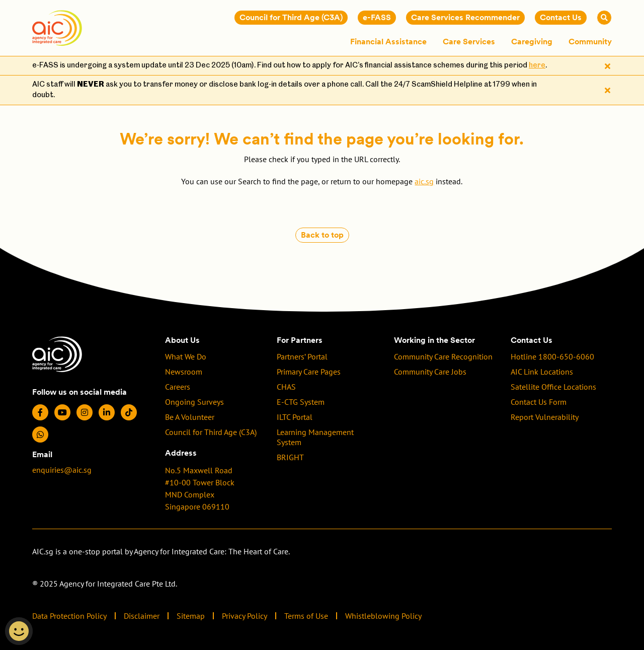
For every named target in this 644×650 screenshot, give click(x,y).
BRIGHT (290, 457)
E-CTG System (301, 402)
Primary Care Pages (309, 372)
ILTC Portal (295, 417)
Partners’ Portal (302, 356)
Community (590, 42)
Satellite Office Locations (553, 387)
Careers (178, 387)
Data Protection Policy (69, 616)
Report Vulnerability (545, 417)
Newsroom (184, 372)
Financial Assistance (388, 42)
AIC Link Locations (542, 372)
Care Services (469, 42)
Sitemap (191, 616)
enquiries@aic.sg (62, 470)
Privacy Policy (245, 616)
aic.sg (424, 181)
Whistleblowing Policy (383, 616)
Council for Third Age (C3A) (211, 432)
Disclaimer (142, 616)
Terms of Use (306, 616)
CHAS (286, 387)
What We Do (186, 356)
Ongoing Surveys (194, 402)
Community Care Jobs (430, 372)
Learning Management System (315, 437)
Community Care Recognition (443, 356)
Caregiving (532, 42)
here (537, 65)
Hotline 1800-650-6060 (552, 356)
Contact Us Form (539, 402)
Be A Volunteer (190, 417)
